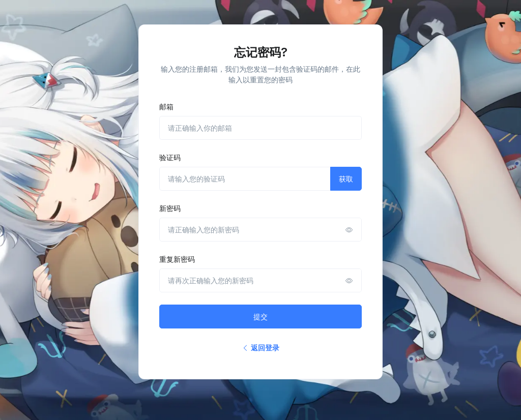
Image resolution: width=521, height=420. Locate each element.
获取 (346, 179)
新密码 (170, 208)
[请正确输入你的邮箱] (260, 128)
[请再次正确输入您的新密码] (260, 280)
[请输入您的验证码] (245, 179)
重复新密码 (177, 259)
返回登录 (260, 348)
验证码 (170, 157)
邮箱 (166, 107)
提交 (260, 317)
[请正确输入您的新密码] (260, 230)
